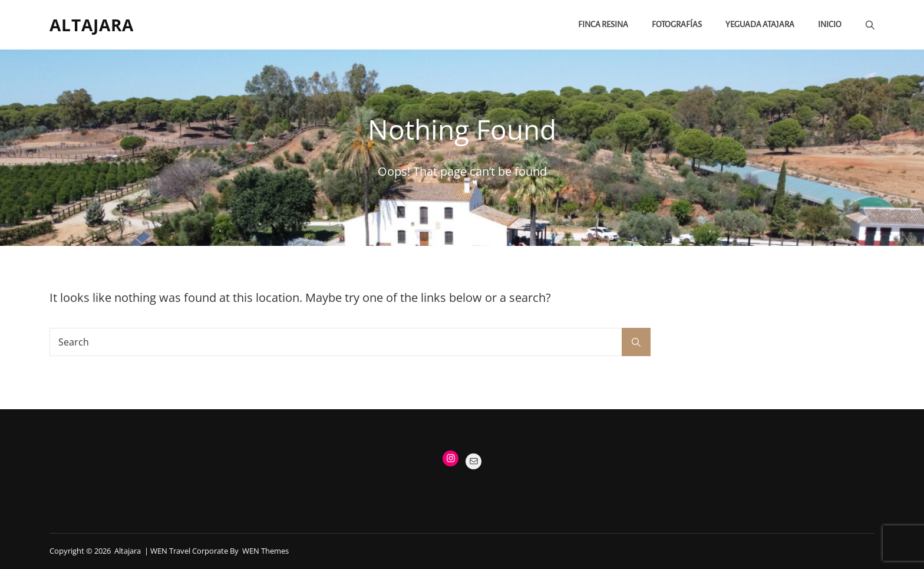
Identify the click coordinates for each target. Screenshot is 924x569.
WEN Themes (265, 551)
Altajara (92, 25)
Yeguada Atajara (760, 24)
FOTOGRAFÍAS (677, 24)
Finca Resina (603, 24)
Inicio (830, 24)
